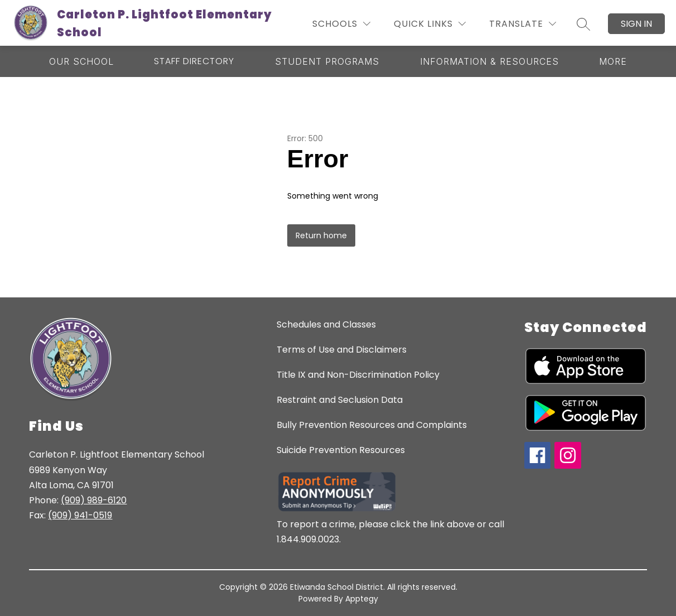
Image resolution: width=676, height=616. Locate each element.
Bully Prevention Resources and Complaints (372, 425)
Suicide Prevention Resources (341, 450)
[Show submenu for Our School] (81, 61)
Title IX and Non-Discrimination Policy (358, 375)
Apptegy (362, 599)
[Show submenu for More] (613, 61)
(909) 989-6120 (94, 500)
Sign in (636, 24)
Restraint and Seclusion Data (340, 400)
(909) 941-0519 (80, 515)
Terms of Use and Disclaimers (342, 350)
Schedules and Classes (326, 324)
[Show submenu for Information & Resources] (489, 61)
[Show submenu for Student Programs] (327, 61)
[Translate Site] (523, 24)
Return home (321, 235)
